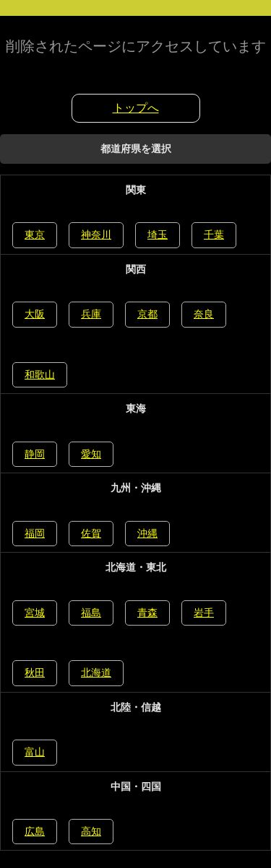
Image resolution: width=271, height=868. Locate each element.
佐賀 (91, 533)
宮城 (35, 613)
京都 (147, 314)
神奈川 (96, 234)
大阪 (35, 314)
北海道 (96, 672)
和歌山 (40, 374)
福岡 (35, 533)
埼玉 (158, 234)
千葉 (214, 234)
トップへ (136, 108)
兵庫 (91, 314)
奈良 (204, 314)
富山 (35, 752)
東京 (35, 234)
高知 (91, 831)
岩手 (204, 613)
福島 (91, 613)
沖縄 (147, 533)
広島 (35, 831)
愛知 (91, 454)
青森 (147, 613)
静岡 (35, 454)
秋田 (35, 672)
